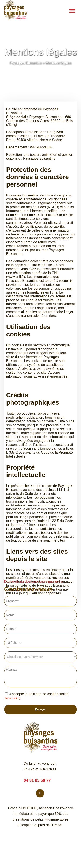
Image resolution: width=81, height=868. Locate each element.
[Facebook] (40, 793)
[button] (72, 11)
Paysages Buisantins (26, 63)
